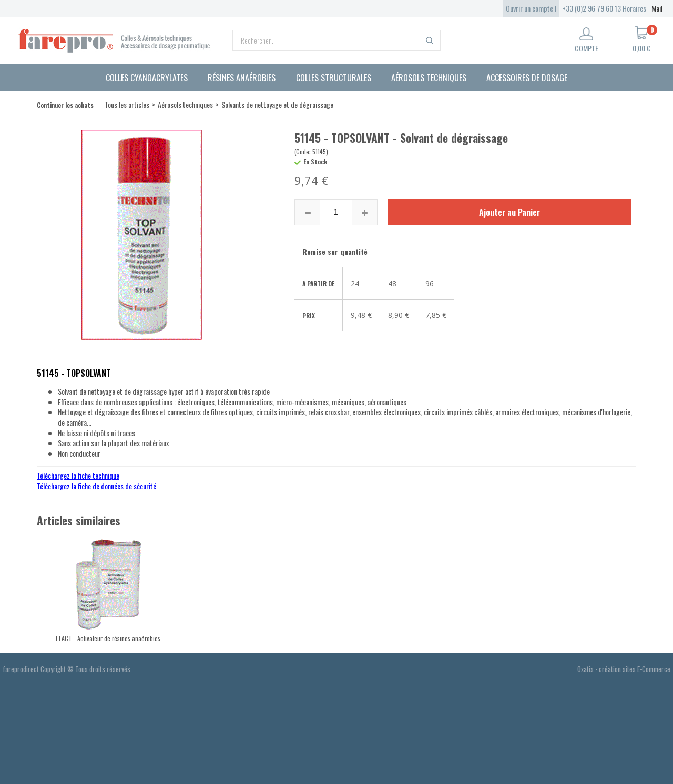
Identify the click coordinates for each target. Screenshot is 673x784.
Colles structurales (334, 78)
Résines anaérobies (242, 78)
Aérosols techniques (429, 78)
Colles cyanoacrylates (147, 78)
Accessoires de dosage (527, 78)
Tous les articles (127, 104)
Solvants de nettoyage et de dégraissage (277, 104)
